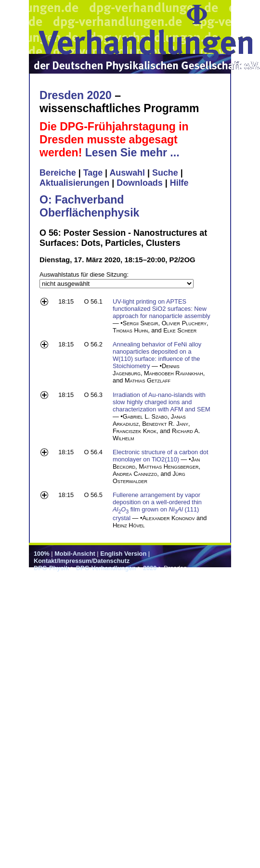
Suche (165, 173)
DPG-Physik (51, 568)
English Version (123, 554)
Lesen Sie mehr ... (132, 153)
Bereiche (58, 173)
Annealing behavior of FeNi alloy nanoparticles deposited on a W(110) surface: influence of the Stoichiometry (157, 355)
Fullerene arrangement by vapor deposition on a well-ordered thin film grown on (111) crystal (157, 506)
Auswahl (127, 173)
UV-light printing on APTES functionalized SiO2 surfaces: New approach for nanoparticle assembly (162, 309)
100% (42, 554)
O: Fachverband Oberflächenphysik (89, 206)
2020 (150, 568)
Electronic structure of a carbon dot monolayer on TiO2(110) (160, 456)
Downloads (140, 183)
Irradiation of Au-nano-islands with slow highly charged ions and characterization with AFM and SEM (162, 402)
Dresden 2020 (76, 95)
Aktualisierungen (74, 183)
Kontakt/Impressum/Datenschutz (82, 561)
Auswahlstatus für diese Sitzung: (84, 274)
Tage (93, 173)
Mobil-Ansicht (75, 554)
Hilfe (179, 183)
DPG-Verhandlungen (106, 568)
